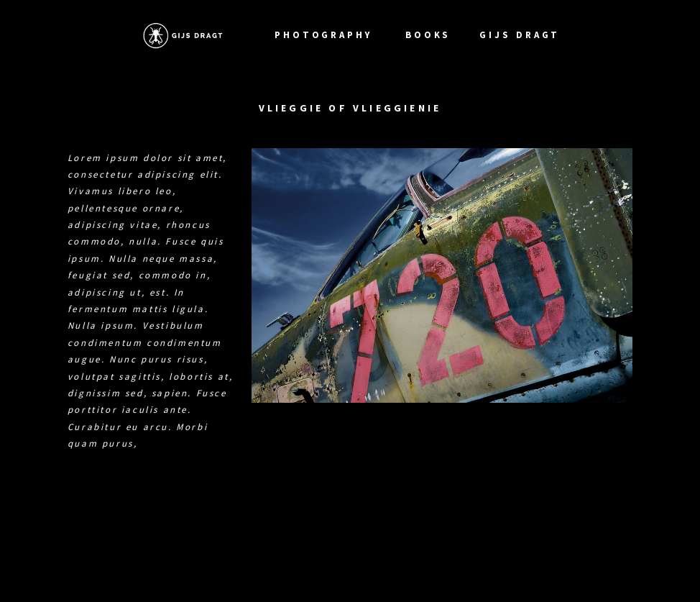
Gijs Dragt (522, 35)
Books (428, 35)
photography (326, 35)
